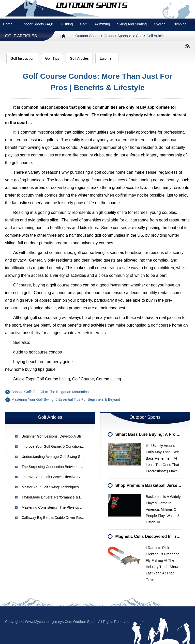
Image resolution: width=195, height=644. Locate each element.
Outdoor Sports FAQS (37, 24)
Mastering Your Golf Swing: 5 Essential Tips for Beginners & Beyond (66, 399)
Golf (83, 24)
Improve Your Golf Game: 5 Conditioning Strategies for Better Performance (81, 446)
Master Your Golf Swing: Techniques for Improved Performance (72, 487)
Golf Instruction (22, 58)
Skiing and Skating (132, 24)
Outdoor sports (88, 36)
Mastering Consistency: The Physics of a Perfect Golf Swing (69, 507)
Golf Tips (52, 58)
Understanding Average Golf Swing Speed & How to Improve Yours (75, 457)
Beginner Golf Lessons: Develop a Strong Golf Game (63, 436)
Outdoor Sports (116, 36)
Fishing (67, 24)
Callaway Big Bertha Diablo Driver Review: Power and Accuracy (72, 518)
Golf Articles (21, 36)
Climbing (179, 24)
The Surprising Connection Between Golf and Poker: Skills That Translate (80, 467)
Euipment (107, 58)
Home (8, 24)
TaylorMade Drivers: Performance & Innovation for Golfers (68, 497)
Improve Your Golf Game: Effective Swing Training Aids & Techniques (76, 477)
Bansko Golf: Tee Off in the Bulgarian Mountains (50, 392)
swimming (102, 24)
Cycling (160, 24)
